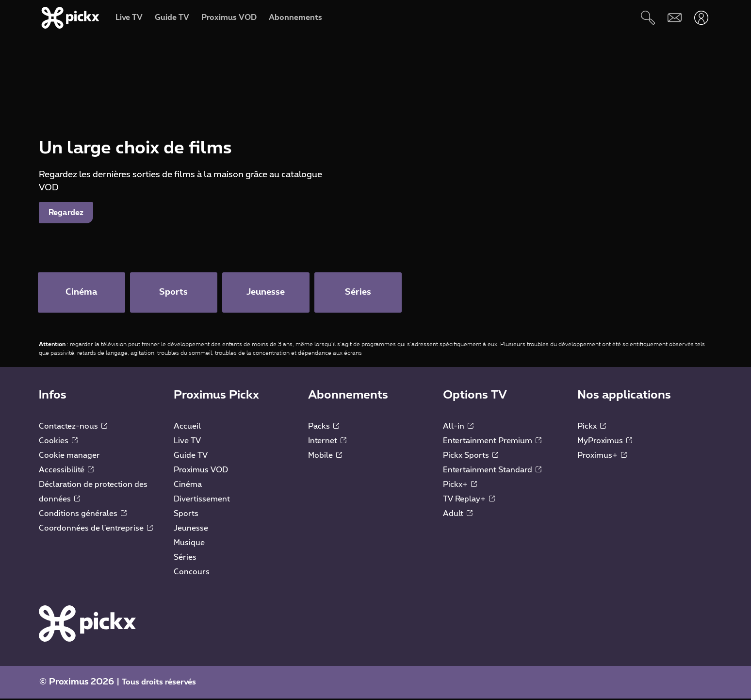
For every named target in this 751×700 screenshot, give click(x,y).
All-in (458, 427)
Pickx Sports (471, 456)
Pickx (592, 427)
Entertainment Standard (492, 471)
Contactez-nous (73, 427)
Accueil (187, 427)
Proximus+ (602, 456)
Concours (192, 573)
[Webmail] (675, 18)
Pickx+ (460, 485)
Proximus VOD (201, 471)
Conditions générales (83, 515)
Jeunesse (191, 529)
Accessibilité (66, 471)
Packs (324, 427)
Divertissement (202, 500)
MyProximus (605, 442)
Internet (327, 442)
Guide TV (191, 456)
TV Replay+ (469, 500)
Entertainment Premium (492, 442)
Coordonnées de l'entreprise (96, 529)
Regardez (66, 213)
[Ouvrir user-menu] (701, 18)
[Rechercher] (648, 18)
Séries (185, 558)
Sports (186, 515)
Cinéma (188, 485)
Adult (458, 515)
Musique (189, 544)
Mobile (325, 456)
